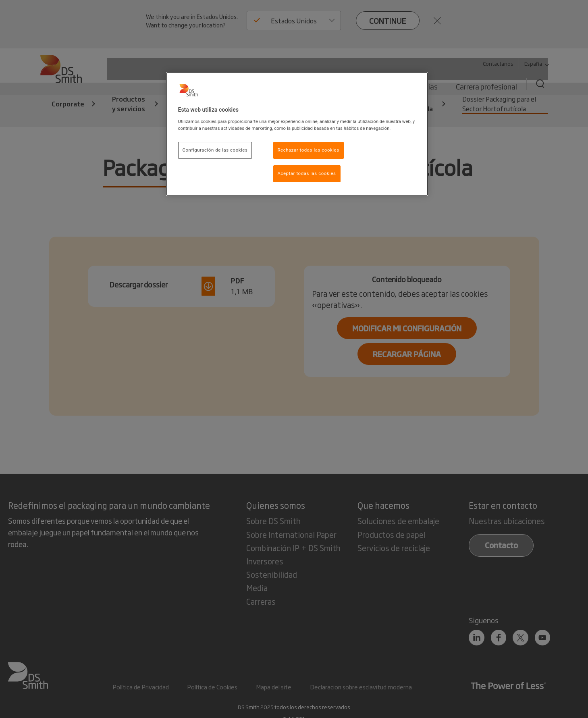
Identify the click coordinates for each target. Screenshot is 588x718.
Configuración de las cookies (215, 150)
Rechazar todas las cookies (309, 150)
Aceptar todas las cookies (307, 173)
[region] (297, 134)
